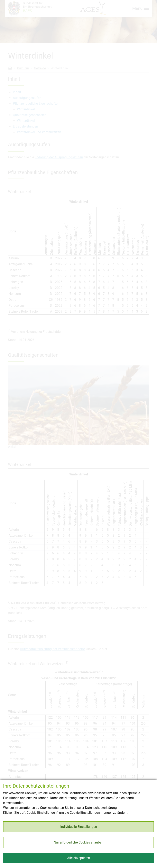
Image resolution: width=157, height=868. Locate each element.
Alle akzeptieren (79, 858)
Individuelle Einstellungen (79, 827)
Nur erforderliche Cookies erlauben (78, 842)
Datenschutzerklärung (101, 808)
